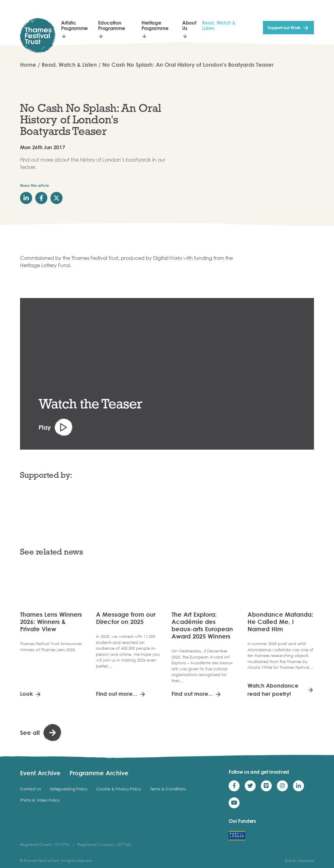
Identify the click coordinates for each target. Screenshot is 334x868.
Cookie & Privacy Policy (119, 789)
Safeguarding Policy (68, 789)
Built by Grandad (300, 861)
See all (30, 732)
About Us (189, 25)
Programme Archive (99, 773)
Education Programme (111, 25)
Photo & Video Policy (40, 800)
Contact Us (30, 789)
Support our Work (284, 27)
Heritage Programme (155, 25)
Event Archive (40, 773)
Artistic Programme (74, 25)
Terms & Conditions (168, 789)
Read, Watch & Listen (219, 25)
